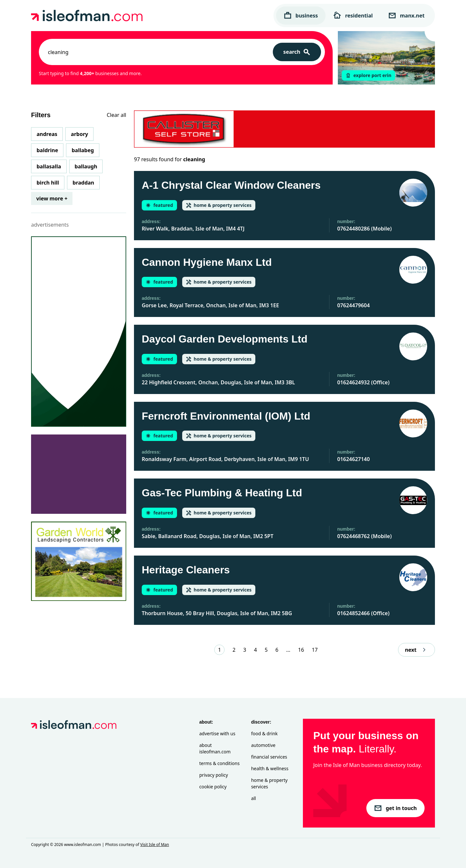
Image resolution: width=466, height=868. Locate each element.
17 (315, 650)
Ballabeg (83, 150)
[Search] (297, 52)
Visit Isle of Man (155, 845)
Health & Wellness (270, 768)
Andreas (47, 134)
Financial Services (269, 757)
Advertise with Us (217, 733)
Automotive (263, 745)
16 (301, 650)
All (254, 798)
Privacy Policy (214, 775)
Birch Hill (48, 183)
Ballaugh (86, 166)
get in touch (395, 808)
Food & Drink (264, 733)
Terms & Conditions (220, 763)
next (416, 650)
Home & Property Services (269, 783)
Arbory (79, 134)
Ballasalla (49, 166)
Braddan (83, 183)
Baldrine (47, 150)
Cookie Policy (213, 787)
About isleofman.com (215, 748)
